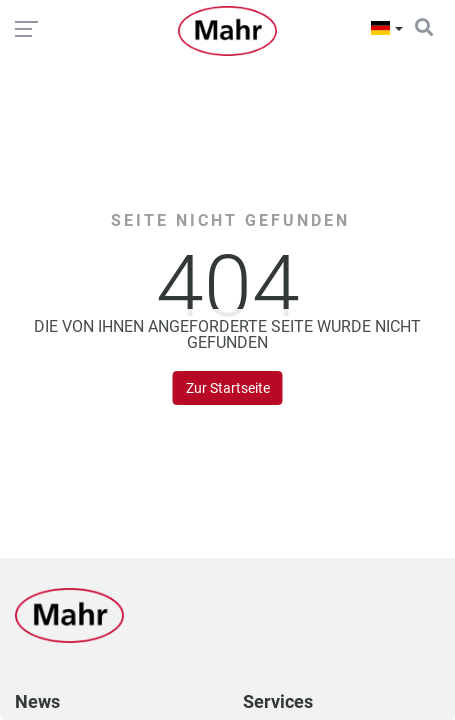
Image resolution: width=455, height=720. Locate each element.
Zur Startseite (228, 388)
